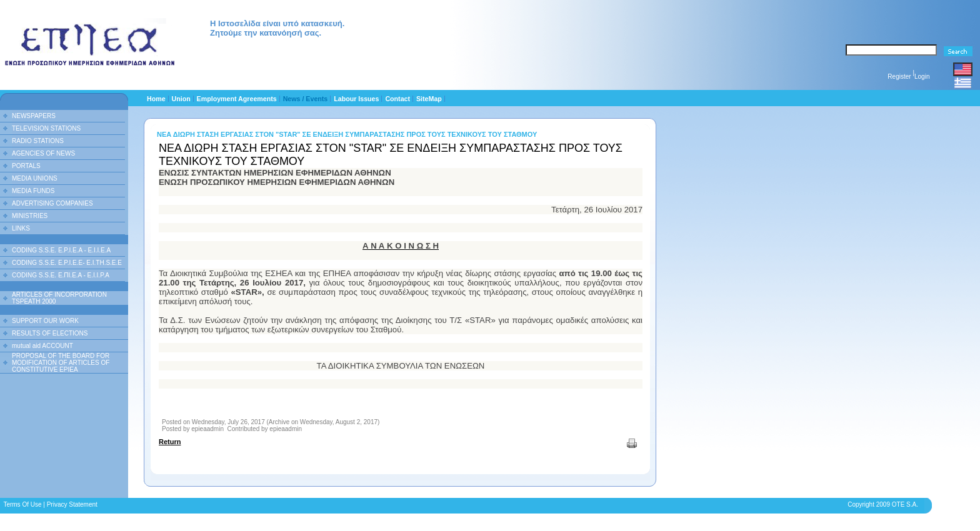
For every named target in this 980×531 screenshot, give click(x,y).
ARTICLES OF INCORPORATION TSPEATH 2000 (59, 298)
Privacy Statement (72, 504)
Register (899, 77)
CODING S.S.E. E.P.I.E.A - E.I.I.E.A (61, 250)
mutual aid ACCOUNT (42, 346)
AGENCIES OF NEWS (43, 153)
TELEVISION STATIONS (46, 128)
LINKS (21, 228)
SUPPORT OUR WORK (45, 321)
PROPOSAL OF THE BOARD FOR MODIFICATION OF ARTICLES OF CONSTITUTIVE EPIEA (61, 363)
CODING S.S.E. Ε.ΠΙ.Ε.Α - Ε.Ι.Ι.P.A (61, 275)
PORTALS (26, 166)
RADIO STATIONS (38, 141)
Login (922, 77)
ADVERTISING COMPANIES (52, 203)
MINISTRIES (30, 216)
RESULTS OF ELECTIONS (50, 333)
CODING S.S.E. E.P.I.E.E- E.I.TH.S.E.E (67, 263)
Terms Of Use (22, 504)
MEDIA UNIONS (35, 178)
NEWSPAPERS (34, 116)
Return (170, 442)
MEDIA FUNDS (33, 191)
